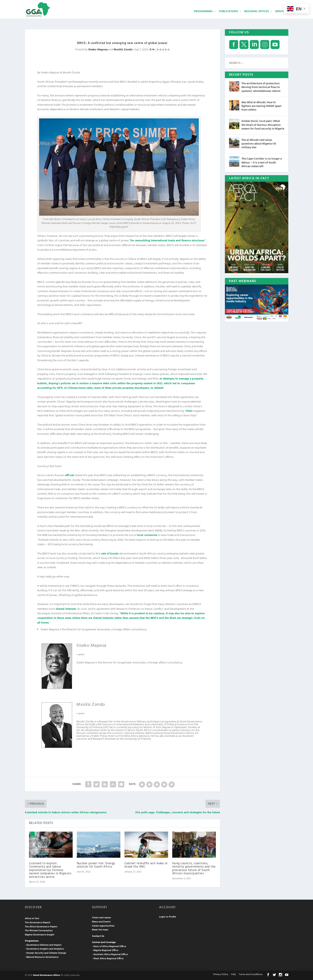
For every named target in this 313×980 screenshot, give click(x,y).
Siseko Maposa (98, 49)
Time (188, 411)
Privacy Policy (221, 974)
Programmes (203, 18)
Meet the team (100, 929)
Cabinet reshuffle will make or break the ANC (146, 865)
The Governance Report (38, 922)
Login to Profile (168, 916)
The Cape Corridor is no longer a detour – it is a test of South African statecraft (262, 162)
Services (281, 18)
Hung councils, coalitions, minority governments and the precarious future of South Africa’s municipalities (194, 868)
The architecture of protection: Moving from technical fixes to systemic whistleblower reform (261, 87)
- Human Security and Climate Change (45, 953)
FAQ (233, 974)
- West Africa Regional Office (108, 958)
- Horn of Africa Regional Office (109, 946)
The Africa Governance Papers (41, 926)
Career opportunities (103, 926)
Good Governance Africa (46, 975)
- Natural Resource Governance (42, 957)
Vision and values (101, 917)
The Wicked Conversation (39, 930)
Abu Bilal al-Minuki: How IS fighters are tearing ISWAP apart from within (261, 106)
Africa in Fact (32, 918)
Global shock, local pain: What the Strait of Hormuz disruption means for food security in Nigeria (263, 124)
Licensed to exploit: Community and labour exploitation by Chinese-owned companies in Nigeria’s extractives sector (50, 870)
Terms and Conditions (251, 974)
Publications (228, 18)
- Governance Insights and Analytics (44, 949)
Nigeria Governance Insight (40, 934)
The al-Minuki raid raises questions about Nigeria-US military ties (259, 143)
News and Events (101, 921)
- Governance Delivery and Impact (43, 945)
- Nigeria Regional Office (105, 950)
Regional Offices (257, 18)
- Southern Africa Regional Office (110, 954)
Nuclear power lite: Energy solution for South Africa (96, 865)
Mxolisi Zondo (123, 49)
